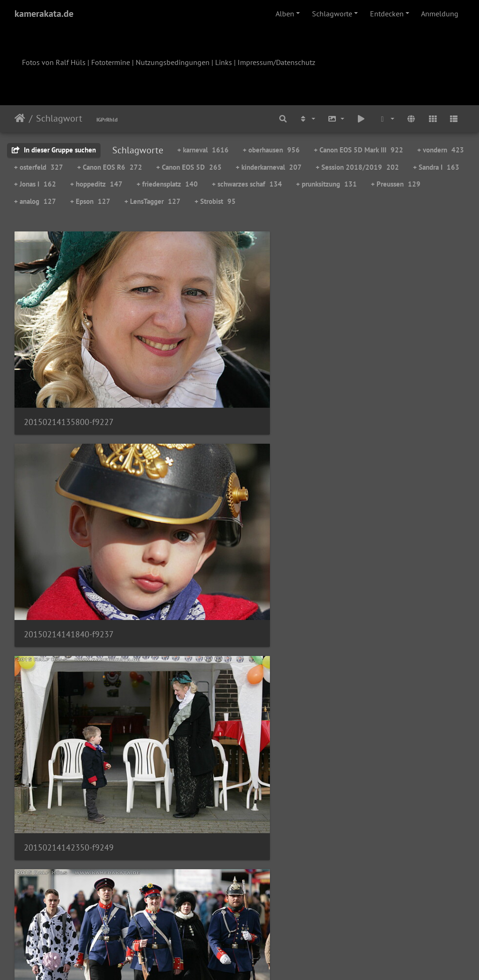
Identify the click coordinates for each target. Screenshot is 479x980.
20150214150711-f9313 (69, 877)
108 (286, 925)
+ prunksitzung (327, 184)
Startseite (20, 118)
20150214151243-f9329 (224, 876)
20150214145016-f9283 (224, 743)
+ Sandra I (436, 167)
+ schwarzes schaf (247, 184)
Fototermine (111, 62)
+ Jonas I (35, 184)
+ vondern (441, 150)
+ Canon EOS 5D (189, 167)
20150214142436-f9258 (69, 477)
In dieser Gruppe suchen (54, 150)
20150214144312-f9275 (224, 610)
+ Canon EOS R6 (110, 167)
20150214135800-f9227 (69, 343)
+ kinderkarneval (269, 167)
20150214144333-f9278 (69, 744)
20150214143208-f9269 (224, 476)
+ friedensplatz (167, 184)
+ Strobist (215, 201)
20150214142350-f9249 (378, 343)
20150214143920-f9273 (69, 610)
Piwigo (259, 960)
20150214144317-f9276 (378, 610)
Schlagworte (332, 14)
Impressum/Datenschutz (276, 62)
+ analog (35, 201)
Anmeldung (440, 14)
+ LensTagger (152, 201)
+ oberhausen (271, 150)
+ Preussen (396, 184)
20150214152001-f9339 (378, 876)
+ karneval (203, 150)
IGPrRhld (107, 119)
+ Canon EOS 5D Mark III (359, 150)
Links (224, 62)
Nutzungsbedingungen (173, 62)
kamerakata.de (44, 14)
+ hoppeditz (96, 184)
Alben (285, 14)
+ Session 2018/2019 (357, 167)
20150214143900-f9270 (378, 476)
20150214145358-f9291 (378, 743)
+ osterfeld (39, 167)
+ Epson (90, 201)
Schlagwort (59, 118)
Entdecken (387, 14)
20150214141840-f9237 (224, 343)
